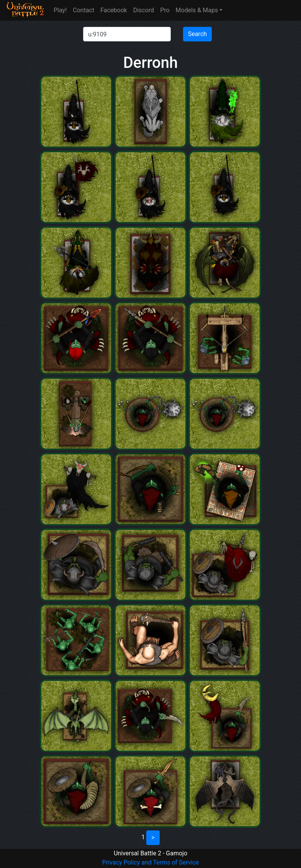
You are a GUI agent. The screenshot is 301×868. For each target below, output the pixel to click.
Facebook (114, 10)
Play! (60, 10)
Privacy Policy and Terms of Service (150, 862)
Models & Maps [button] (197, 10)
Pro (165, 10)
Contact (83, 10)
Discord (144, 10)
